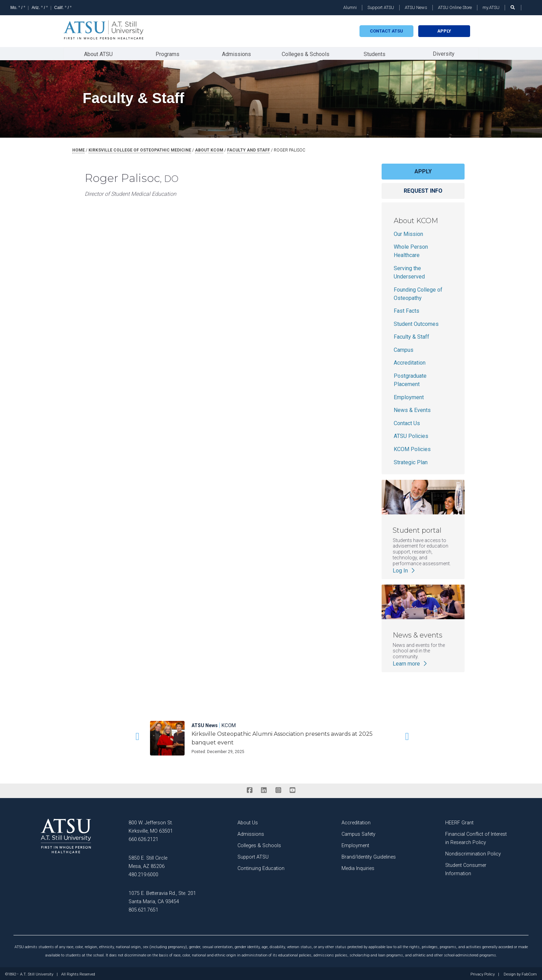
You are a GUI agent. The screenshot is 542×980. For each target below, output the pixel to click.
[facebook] (249, 789)
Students (375, 53)
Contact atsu (386, 31)
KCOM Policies (412, 448)
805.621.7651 (143, 909)
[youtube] (292, 789)
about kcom (209, 149)
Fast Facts (406, 309)
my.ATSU (491, 7)
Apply (444, 31)
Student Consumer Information (466, 868)
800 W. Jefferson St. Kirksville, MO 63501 (151, 826)
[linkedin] (264, 789)
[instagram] (278, 789)
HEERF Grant (459, 821)
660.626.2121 (143, 838)
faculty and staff (249, 149)
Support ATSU (381, 7)
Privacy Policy (483, 973)
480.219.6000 (143, 873)
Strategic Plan (411, 461)
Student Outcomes (416, 323)
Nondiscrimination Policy (473, 853)
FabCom (529, 973)
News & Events (412, 409)
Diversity (444, 53)
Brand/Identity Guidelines (369, 856)
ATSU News (416, 7)
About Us (248, 821)
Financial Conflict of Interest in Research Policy (476, 837)
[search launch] (513, 7)
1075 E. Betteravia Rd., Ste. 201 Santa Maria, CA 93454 (162, 896)
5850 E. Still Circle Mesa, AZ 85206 (148, 861)
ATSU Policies (411, 435)
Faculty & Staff (412, 335)
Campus (404, 349)
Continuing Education (261, 867)
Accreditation (410, 361)
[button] (136, 735)
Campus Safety (358, 833)
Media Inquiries (358, 867)
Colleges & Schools (306, 53)
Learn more (410, 662)
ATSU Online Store (455, 7)
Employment (409, 396)
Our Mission (408, 233)
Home (78, 149)
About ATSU (98, 53)
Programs (167, 53)
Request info (423, 189)
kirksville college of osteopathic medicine (140, 149)
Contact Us (407, 422)
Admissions (236, 53)
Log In (404, 569)
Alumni (350, 7)
